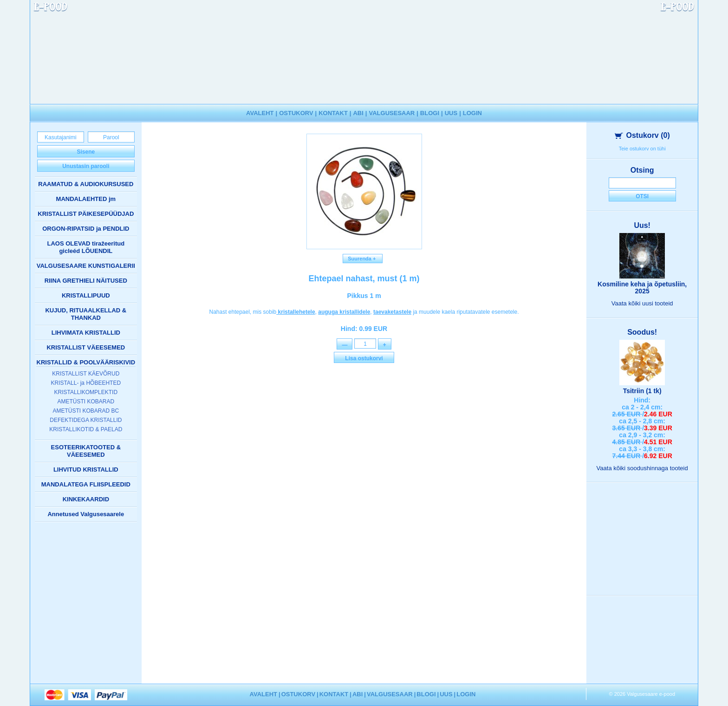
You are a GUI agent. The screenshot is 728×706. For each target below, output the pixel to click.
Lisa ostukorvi (364, 359)
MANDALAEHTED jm (86, 199)
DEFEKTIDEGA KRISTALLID (86, 420)
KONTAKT (333, 113)
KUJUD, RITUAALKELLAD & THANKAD (86, 314)
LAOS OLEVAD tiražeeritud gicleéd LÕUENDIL (86, 247)
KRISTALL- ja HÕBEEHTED (86, 383)
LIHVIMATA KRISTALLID (86, 333)
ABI (358, 113)
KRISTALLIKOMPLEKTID (86, 392)
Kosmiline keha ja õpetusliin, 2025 (642, 288)
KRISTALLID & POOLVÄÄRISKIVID (86, 362)
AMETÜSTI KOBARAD (86, 402)
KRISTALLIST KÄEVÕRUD (86, 374)
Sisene (86, 152)
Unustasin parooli (86, 166)
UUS (451, 113)
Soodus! (642, 332)
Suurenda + (363, 259)
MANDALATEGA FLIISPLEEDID (86, 484)
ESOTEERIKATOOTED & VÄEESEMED (86, 451)
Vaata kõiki (642, 303)
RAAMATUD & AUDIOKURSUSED (86, 184)
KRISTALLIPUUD (86, 295)
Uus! (642, 225)
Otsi (642, 196)
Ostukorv (642, 135)
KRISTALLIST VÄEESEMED (86, 347)
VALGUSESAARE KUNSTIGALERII (86, 266)
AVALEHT (260, 113)
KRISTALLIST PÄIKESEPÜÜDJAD (86, 214)
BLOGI (430, 113)
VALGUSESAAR (392, 113)
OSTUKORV (296, 113)
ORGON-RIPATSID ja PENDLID (86, 229)
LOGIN (472, 113)
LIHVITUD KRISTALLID (86, 470)
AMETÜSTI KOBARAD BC (86, 411)
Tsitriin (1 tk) (642, 391)
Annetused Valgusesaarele (86, 514)
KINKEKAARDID (86, 499)
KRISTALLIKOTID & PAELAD (86, 429)
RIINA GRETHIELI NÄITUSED (86, 281)
